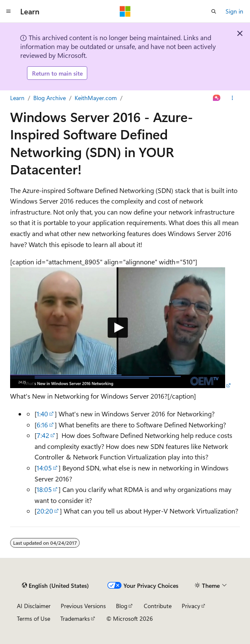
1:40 (42, 414)
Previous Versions (83, 606)
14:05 (44, 468)
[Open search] (214, 11)
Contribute (158, 606)
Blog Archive (50, 98)
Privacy (191, 606)
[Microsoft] (125, 11)
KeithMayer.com (96, 98)
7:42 (43, 435)
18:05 (44, 489)
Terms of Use (34, 618)
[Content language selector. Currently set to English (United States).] (55, 585)
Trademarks (75, 618)
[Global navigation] (8, 11)
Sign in (234, 11)
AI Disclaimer (34, 606)
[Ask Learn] (217, 98)
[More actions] (233, 98)
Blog (122, 606)
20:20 (45, 511)
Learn (17, 98)
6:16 (42, 425)
